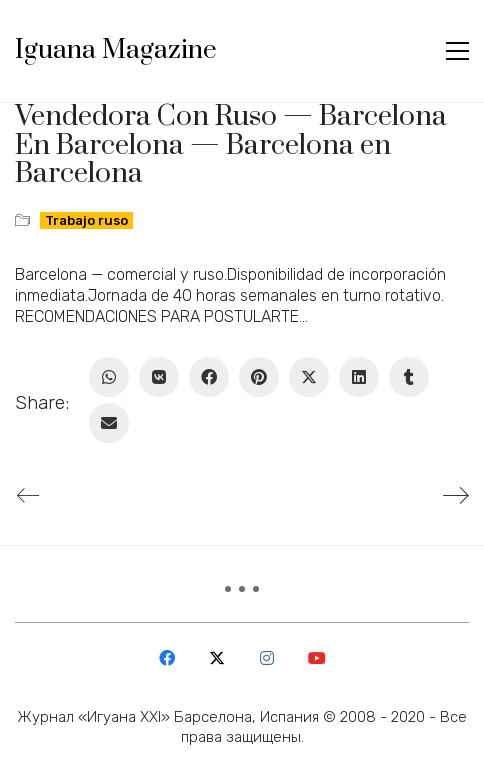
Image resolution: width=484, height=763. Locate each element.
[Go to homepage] (116, 51)
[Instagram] (267, 658)
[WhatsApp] (109, 377)
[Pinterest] (259, 377)
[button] (457, 51)
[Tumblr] (409, 377)
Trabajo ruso (86, 220)
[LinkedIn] (359, 377)
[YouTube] (317, 658)
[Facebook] (209, 377)
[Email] (109, 423)
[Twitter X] (309, 377)
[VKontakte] (159, 377)
